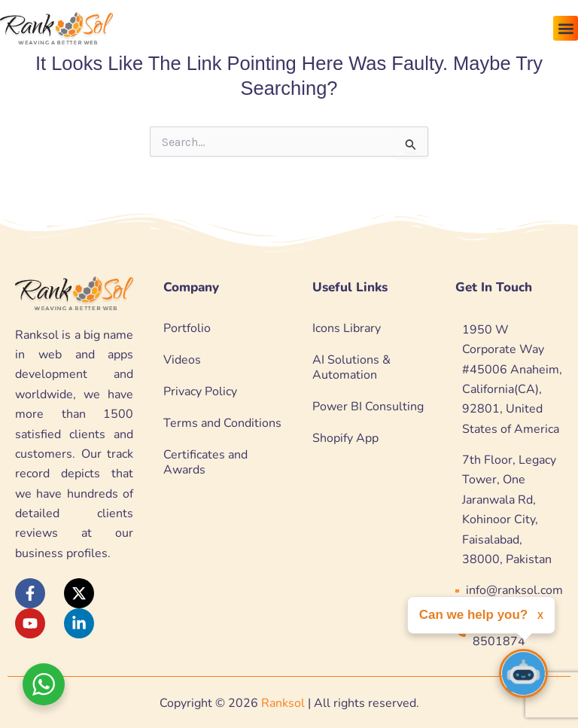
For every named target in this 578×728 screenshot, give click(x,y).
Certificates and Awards (205, 462)
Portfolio (187, 328)
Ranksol (283, 703)
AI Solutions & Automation (351, 367)
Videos (182, 360)
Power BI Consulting (368, 407)
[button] (566, 28)
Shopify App (345, 438)
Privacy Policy (200, 391)
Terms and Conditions (222, 423)
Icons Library (347, 328)
